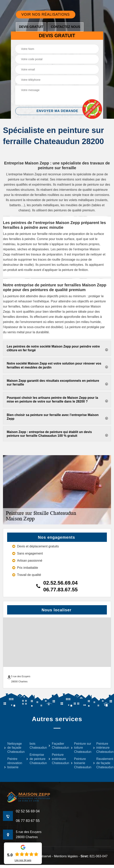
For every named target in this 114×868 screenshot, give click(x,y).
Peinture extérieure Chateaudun (57, 759)
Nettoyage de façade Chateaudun (12, 748)
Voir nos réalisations (46, 14)
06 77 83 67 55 (28, 821)
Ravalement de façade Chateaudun (102, 763)
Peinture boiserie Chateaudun (79, 763)
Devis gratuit (31, 27)
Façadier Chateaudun (57, 746)
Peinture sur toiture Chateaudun (79, 748)
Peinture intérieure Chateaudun (102, 748)
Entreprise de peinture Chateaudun (35, 759)
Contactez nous (65, 27)
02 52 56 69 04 (28, 811)
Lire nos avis (23, 860)
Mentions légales (66, 856)
